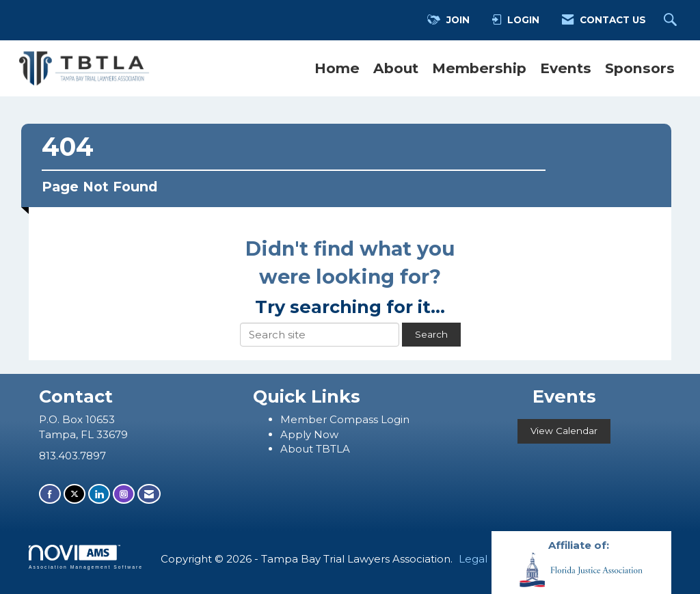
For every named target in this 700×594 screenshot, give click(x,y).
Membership (479, 68)
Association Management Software (86, 557)
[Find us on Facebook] (50, 494)
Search (431, 334)
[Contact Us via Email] (149, 494)
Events (566, 68)
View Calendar (564, 431)
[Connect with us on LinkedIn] (99, 494)
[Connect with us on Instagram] (124, 494)
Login (395, 419)
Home (337, 68)
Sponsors (640, 68)
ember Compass (336, 419)
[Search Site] (672, 21)
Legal (473, 559)
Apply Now (309, 434)
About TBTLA (315, 449)
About (396, 68)
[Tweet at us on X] (75, 494)
